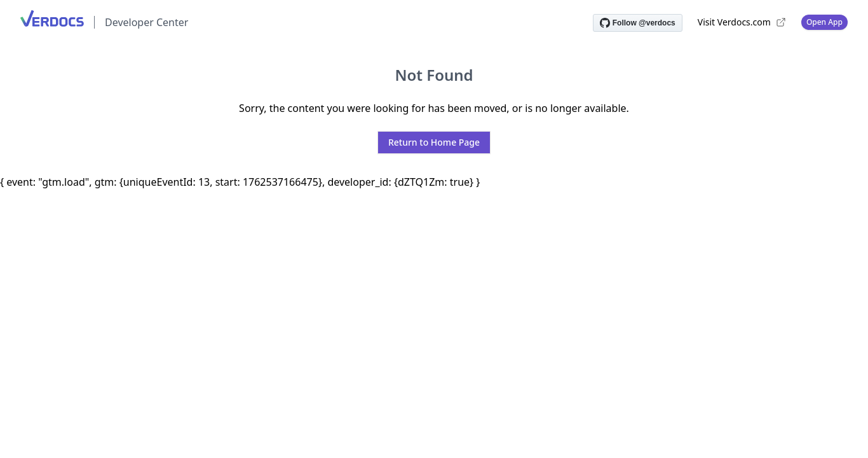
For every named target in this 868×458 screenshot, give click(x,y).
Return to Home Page (434, 142)
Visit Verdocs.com (742, 22)
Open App (824, 22)
